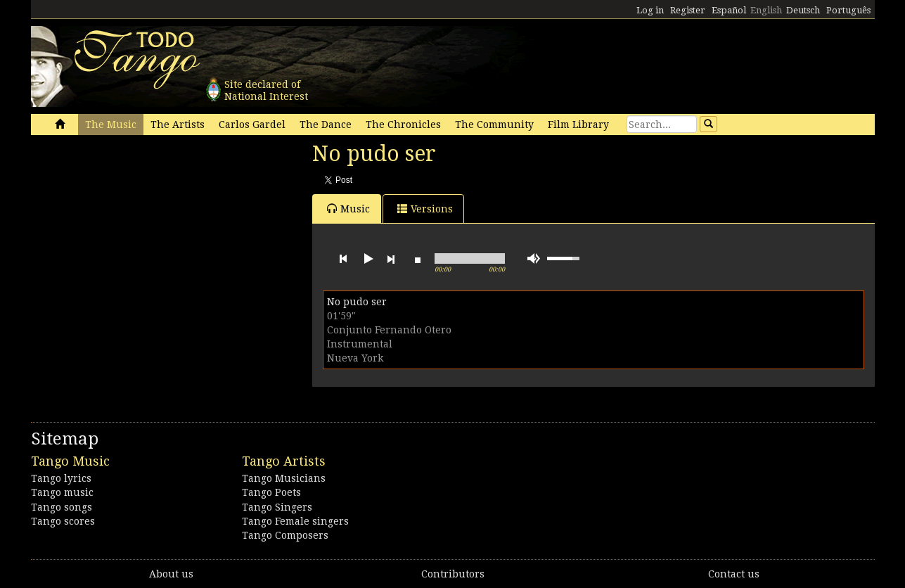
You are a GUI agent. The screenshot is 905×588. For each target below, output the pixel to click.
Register (688, 10)
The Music (111, 124)
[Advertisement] (136, 238)
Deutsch (803, 10)
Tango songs (62, 507)
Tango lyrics (61, 478)
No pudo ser (357, 302)
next (391, 259)
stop (418, 259)
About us (171, 574)
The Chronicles (403, 124)
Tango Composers (285, 535)
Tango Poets (271, 492)
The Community (494, 124)
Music (348, 209)
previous (343, 259)
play (367, 259)
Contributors (453, 574)
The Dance (326, 124)
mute (534, 258)
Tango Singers (277, 507)
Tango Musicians (284, 478)
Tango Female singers (295, 521)
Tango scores (63, 521)
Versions (425, 209)
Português (848, 10)
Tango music (62, 492)
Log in (650, 10)
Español (729, 10)
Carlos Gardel (252, 124)
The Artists (178, 124)
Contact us (734, 574)
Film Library (578, 124)
